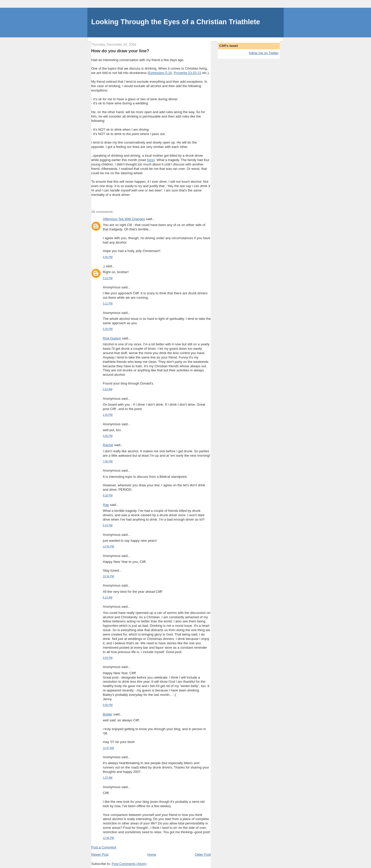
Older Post (203, 854)
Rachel (108, 445)
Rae (106, 505)
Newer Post (100, 854)
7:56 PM (108, 461)
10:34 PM (108, 576)
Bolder (108, 714)
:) (104, 266)
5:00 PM (108, 705)
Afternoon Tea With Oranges (124, 219)
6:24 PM (108, 525)
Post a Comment (104, 847)
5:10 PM (108, 278)
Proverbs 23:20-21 (187, 73)
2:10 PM (108, 415)
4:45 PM (108, 257)
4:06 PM (108, 436)
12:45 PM (108, 546)
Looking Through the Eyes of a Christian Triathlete (176, 22)
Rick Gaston (112, 338)
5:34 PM (108, 329)
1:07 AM (108, 778)
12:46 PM (108, 838)
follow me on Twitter (264, 53)
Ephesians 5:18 (160, 73)
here (150, 160)
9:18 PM (108, 495)
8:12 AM (108, 598)
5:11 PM (108, 303)
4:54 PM (108, 658)
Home (152, 854)
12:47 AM (108, 748)
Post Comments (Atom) (129, 864)
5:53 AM (108, 389)
